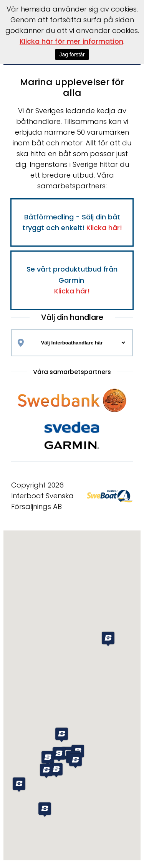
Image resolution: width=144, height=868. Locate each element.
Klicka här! (104, 228)
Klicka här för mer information (71, 41)
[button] (19, 785)
